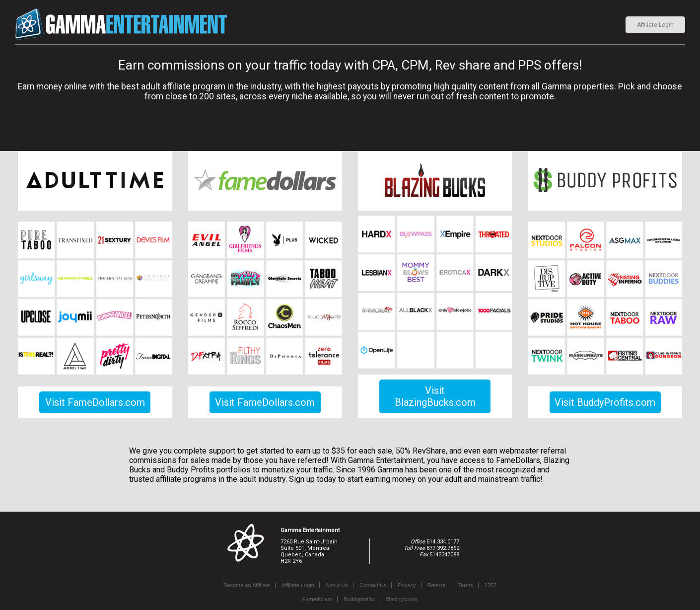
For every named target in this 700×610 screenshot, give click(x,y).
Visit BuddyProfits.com (605, 402)
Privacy (407, 585)
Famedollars (317, 599)
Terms (466, 585)
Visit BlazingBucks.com (435, 396)
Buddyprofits (359, 599)
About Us (337, 585)
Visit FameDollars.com (95, 402)
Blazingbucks (401, 599)
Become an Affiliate (247, 585)
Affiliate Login (655, 25)
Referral (437, 585)
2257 (490, 585)
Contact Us (373, 585)
